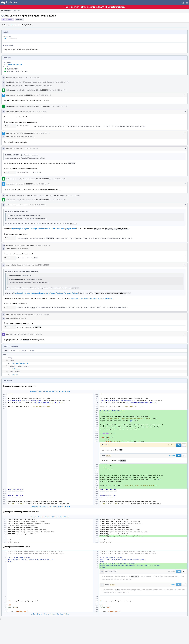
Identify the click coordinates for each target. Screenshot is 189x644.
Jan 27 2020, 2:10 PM (39, 205)
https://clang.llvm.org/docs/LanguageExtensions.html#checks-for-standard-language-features (44, 229)
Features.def (16, 369)
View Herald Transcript (46, 82)
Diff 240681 (30, 184)
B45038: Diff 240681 (43, 200)
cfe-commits (30, 86)
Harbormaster (11, 90)
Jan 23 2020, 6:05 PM (59, 90)
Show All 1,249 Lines (51, 392)
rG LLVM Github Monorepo (13, 64)
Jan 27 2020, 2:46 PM (43, 245)
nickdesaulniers (12, 39)
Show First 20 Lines (36, 392)
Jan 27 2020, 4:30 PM (35, 334)
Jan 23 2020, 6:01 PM (32, 78)
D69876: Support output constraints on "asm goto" (46, 195)
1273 (7, 258)
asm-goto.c (15, 374)
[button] (187, 3)
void (12, 25)
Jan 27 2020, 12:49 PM (40, 112)
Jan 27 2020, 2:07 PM (59, 200)
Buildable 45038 (13, 69)
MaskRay (9, 245)
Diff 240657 (30, 95)
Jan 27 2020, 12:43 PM (59, 106)
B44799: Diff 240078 (43, 90)
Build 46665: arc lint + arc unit (17, 71)
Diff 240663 (30, 133)
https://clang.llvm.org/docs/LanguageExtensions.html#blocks (92, 298)
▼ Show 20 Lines (64, 392)
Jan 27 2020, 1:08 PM (31, 149)
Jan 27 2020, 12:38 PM (43, 95)
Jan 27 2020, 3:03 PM (42, 315)
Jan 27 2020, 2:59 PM (42, 265)
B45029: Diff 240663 (43, 179)
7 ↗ (7, 126)
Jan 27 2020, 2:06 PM (43, 184)
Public (21, 20)
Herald (8, 82)
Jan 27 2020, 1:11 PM (59, 179)
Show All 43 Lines (49, 614)
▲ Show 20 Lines (36, 507)
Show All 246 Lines (51, 517)
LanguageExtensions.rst (20, 363)
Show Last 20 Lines (64, 507)
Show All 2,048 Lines (49, 507)
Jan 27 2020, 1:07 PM (43, 133)
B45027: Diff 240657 (43, 106)
